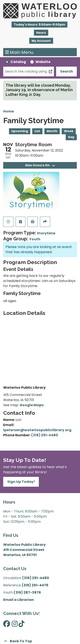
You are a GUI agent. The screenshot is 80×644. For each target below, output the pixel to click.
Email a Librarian (19, 600)
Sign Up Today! (21, 482)
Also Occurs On (40, 165)
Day (71, 137)
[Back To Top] (40, 641)
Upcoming (20, 131)
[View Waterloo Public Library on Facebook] (7, 625)
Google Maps (32, 405)
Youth (35, 239)
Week (69, 131)
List (37, 131)
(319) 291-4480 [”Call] (36, 578)
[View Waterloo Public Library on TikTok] (22, 625)
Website (43, 62)
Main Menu (19, 52)
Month (52, 131)
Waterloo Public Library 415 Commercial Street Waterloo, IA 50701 (24, 550)
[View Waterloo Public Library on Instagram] (15, 625)
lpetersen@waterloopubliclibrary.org (37, 430)
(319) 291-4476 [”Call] (35, 585)
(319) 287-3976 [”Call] (27, 592)
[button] (39, 25)
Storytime (46, 233)
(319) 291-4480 (45, 435)
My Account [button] (41, 41)
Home (9, 111)
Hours (41, 33)
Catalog (18, 62)
